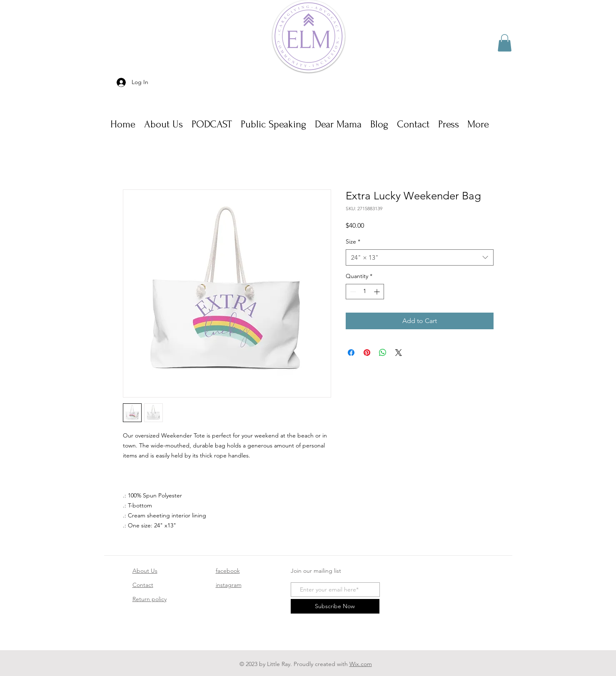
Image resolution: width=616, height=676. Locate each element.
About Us (145, 571)
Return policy (150, 599)
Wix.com (361, 664)
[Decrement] (352, 292)
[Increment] (378, 292)
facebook (228, 571)
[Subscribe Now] (335, 606)
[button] (505, 43)
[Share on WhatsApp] (383, 353)
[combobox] (420, 257)
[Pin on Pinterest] (367, 353)
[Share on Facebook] (351, 353)
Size (353, 241)
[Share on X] (399, 353)
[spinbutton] (365, 292)
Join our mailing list (316, 571)
